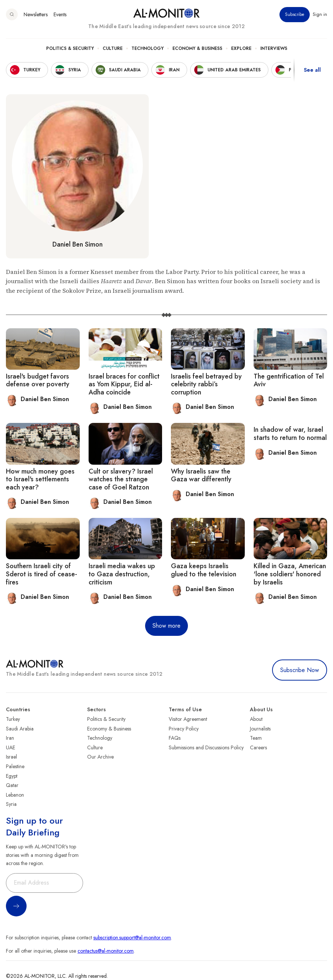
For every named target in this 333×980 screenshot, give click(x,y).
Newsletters (36, 14)
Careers (258, 747)
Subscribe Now (300, 670)
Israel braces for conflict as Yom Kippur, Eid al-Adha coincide (124, 384)
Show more (166, 626)
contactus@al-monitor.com (106, 951)
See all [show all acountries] (312, 70)
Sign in (320, 14)
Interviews (274, 48)
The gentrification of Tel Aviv (289, 380)
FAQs (175, 738)
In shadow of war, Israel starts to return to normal (290, 434)
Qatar (12, 785)
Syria (11, 804)
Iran (10, 738)
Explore (241, 48)
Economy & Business (197, 48)
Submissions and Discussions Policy (206, 747)
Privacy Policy (184, 729)
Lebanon (15, 795)
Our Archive (100, 757)
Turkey (13, 719)
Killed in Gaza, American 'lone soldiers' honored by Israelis (290, 574)
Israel (11, 757)
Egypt (12, 776)
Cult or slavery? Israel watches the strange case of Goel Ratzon (121, 479)
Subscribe (295, 14)
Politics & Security (70, 48)
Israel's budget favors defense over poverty (38, 380)
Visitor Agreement (188, 719)
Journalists (260, 729)
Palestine (15, 766)
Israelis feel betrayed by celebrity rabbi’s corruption (206, 384)
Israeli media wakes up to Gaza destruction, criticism (122, 574)
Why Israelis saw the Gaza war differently (201, 475)
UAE (11, 747)
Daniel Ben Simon (78, 244)
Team (256, 738)
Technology (147, 48)
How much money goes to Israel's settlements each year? (40, 479)
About (256, 719)
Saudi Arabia (20, 729)
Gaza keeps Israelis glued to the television (204, 570)
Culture (113, 48)
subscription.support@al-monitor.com (132, 937)
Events (60, 14)
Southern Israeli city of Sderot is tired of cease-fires (42, 574)
